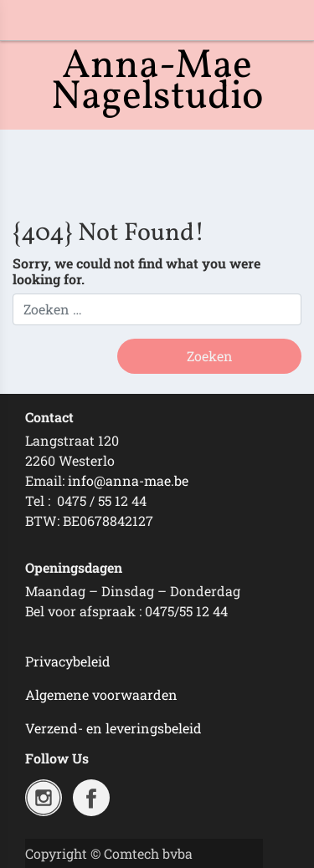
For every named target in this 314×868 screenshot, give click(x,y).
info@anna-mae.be (128, 480)
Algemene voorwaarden (101, 694)
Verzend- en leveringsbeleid (113, 728)
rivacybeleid (72, 661)
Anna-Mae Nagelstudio (157, 82)
